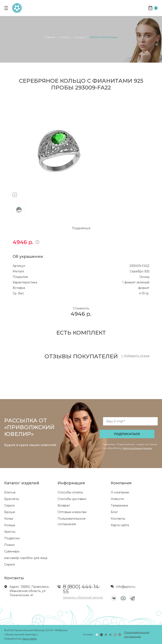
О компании (120, 492)
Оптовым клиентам (72, 512)
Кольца (10, 525)
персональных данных (137, 448)
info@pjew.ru (126, 587)
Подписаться (127, 434)
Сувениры (12, 551)
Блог (114, 512)
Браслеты (12, 499)
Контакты (118, 519)
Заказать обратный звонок (83, 597)
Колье (9, 519)
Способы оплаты (70, 492)
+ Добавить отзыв (135, 356)
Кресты (10, 532)
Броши (10, 512)
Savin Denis (29, 639)
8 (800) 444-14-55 (82, 589)
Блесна (10, 492)
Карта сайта (120, 525)
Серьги (9, 505)
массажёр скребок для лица (26, 558)
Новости (117, 499)
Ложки (9, 545)
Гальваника (119, 505)
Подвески (12, 538)
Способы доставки (72, 499)
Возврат (64, 505)
